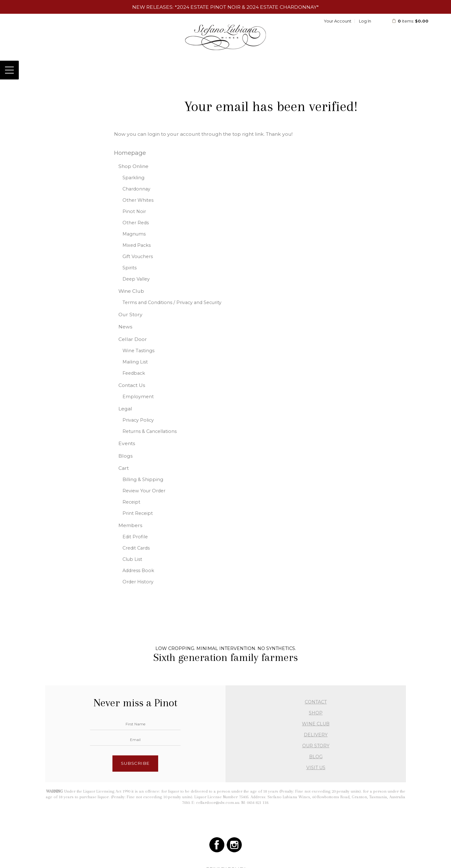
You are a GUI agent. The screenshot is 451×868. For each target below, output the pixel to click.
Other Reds (136, 223)
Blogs (125, 456)
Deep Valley (136, 279)
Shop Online (133, 166)
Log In (365, 21)
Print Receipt (138, 513)
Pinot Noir (134, 211)
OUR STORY (316, 746)
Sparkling (133, 178)
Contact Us (132, 385)
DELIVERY (316, 735)
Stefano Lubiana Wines (226, 37)
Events (127, 443)
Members (130, 525)
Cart (124, 468)
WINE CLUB (316, 724)
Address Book (138, 571)
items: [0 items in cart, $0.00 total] (410, 21)
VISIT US (316, 768)
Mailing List (135, 362)
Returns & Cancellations (150, 431)
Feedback (134, 373)
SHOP (316, 713)
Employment (138, 397)
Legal (125, 409)
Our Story (130, 315)
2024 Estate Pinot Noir (209, 7)
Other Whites (138, 200)
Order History (138, 582)
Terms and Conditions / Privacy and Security (172, 302)
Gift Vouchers (138, 256)
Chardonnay (136, 189)
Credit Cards (136, 548)
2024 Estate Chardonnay (282, 7)
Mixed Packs (137, 245)
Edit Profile (135, 537)
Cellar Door (133, 339)
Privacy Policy (138, 420)
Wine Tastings (138, 351)
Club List (132, 559)
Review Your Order (144, 491)
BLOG (316, 757)
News (125, 327)
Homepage (130, 153)
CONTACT (316, 702)
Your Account (338, 21)
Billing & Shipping (143, 480)
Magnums (134, 234)
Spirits (130, 268)
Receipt (131, 502)
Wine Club (131, 291)
